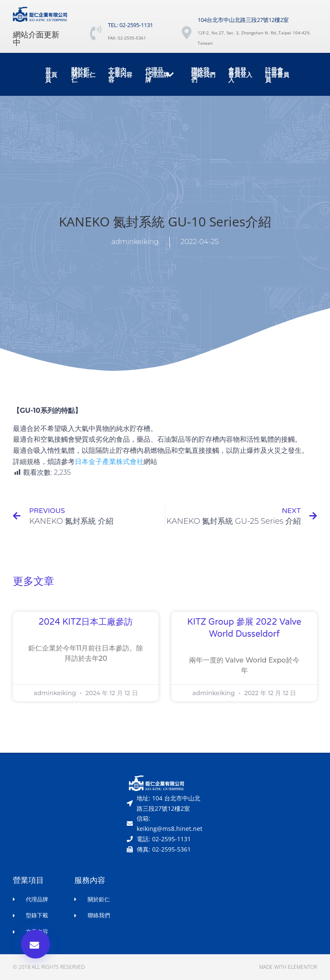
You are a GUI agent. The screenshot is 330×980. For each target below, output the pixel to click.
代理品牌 (160, 75)
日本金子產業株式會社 (109, 462)
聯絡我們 (200, 75)
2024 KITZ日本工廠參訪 (86, 622)
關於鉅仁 (80, 75)
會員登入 (237, 75)
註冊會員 (274, 75)
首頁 (48, 75)
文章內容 (117, 75)
